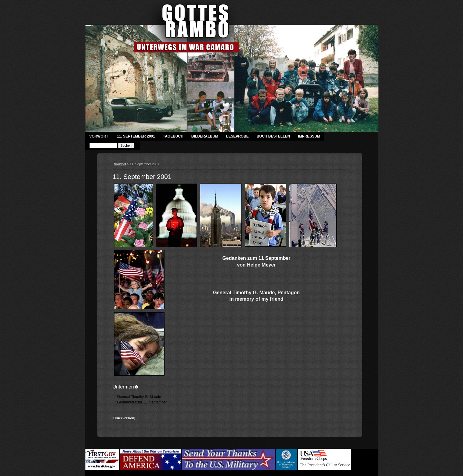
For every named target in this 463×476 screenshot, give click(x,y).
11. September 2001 (136, 136)
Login (356, 469)
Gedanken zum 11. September (142, 402)
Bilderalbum (205, 136)
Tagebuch (173, 136)
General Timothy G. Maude (139, 397)
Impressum (309, 136)
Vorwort (99, 136)
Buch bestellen (273, 136)
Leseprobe (237, 136)
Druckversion (124, 418)
